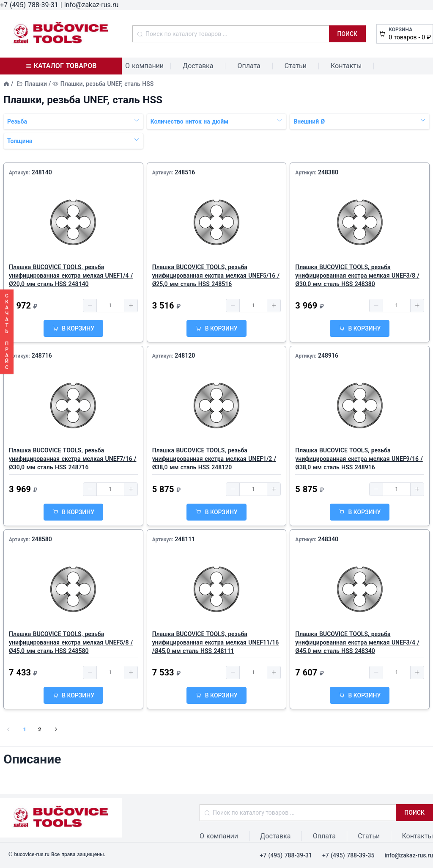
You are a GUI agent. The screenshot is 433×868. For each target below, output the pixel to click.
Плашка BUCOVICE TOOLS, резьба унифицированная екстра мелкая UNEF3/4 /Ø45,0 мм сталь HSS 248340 (357, 642)
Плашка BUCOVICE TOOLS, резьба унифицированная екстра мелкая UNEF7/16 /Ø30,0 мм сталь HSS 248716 (73, 459)
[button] (90, 306)
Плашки (36, 84)
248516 (185, 172)
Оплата (249, 66)
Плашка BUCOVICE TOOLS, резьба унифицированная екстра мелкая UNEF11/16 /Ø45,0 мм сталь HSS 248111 (216, 642)
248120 (185, 355)
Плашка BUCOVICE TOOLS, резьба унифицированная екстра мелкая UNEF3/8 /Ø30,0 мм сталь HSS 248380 (357, 276)
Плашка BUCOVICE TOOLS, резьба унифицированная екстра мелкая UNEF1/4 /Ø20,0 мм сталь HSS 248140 (71, 276)
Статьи (296, 66)
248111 (185, 539)
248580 (42, 539)
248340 (328, 539)
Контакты (346, 66)
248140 (42, 172)
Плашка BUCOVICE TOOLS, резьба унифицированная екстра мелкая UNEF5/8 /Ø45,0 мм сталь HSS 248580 (71, 642)
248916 (328, 355)
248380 (328, 172)
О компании (144, 66)
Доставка (198, 66)
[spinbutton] (110, 306)
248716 (42, 355)
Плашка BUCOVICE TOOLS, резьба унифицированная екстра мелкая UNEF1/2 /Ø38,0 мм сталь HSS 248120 (214, 459)
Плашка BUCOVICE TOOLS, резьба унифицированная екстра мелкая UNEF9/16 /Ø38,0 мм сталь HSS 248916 (359, 459)
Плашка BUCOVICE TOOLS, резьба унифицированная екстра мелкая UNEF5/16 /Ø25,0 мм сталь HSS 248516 (216, 276)
